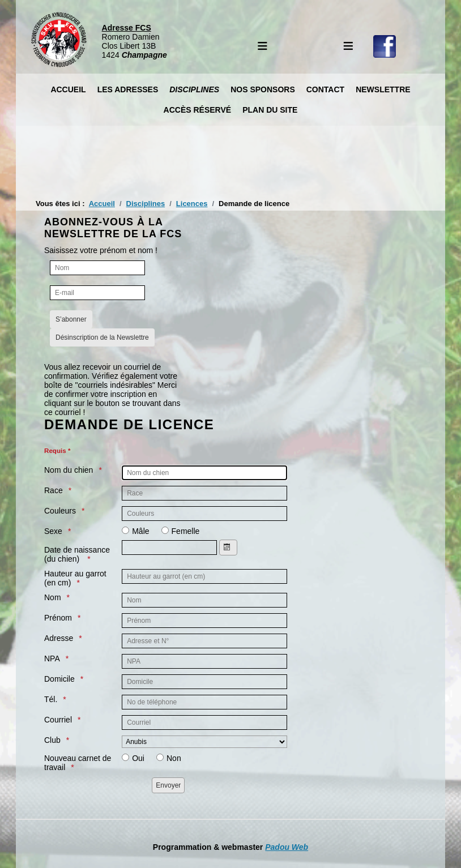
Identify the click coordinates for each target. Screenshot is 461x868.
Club (52, 740)
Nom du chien (69, 470)
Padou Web (287, 847)
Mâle (140, 531)
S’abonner (71, 319)
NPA (52, 659)
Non (174, 758)
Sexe (53, 531)
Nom (53, 597)
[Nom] (97, 268)
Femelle (186, 531)
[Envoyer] (168, 785)
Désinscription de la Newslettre (102, 337)
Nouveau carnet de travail (78, 763)
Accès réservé (198, 110)
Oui (138, 758)
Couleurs (60, 511)
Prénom (58, 618)
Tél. (51, 699)
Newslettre (383, 89)
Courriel (58, 720)
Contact (325, 89)
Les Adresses (128, 89)
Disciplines (194, 89)
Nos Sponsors (263, 89)
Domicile (59, 679)
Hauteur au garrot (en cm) (75, 578)
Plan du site (270, 110)
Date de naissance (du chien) (77, 554)
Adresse (59, 638)
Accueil (68, 89)
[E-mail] (97, 293)
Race (54, 490)
